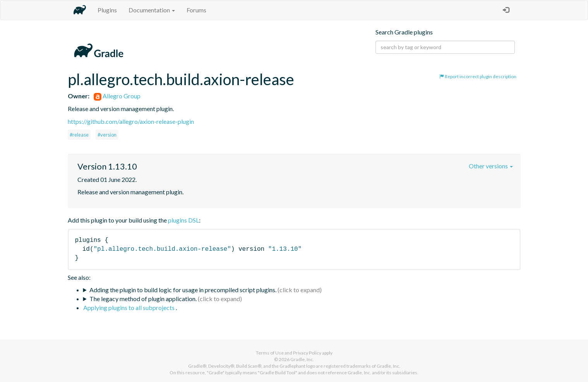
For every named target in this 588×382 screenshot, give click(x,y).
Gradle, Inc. (302, 359)
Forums (196, 10)
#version (107, 135)
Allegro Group (117, 96)
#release (79, 135)
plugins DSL (183, 220)
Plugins (107, 10)
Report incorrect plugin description (478, 76)
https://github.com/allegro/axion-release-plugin (131, 121)
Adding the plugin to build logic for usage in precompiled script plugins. (183, 290)
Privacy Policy (307, 353)
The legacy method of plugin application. (143, 299)
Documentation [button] (152, 10)
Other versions (491, 166)
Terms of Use (270, 353)
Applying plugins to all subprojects (129, 307)
